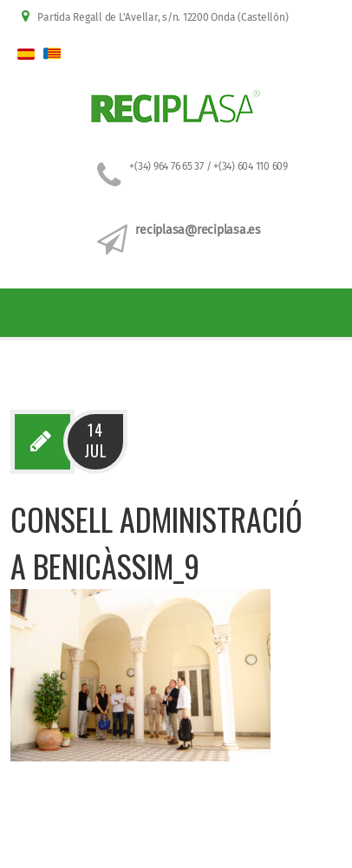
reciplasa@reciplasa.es (198, 230)
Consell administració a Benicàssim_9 (156, 542)
